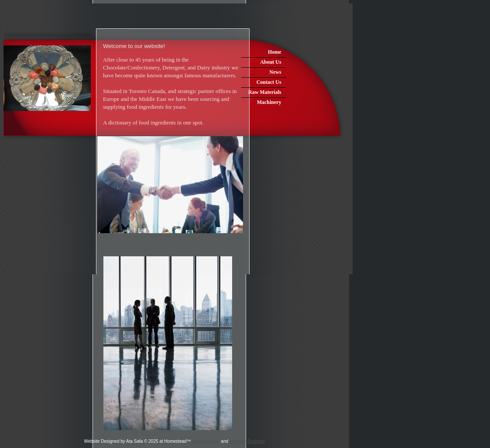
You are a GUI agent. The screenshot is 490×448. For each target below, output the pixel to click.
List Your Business (247, 441)
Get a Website (206, 441)
